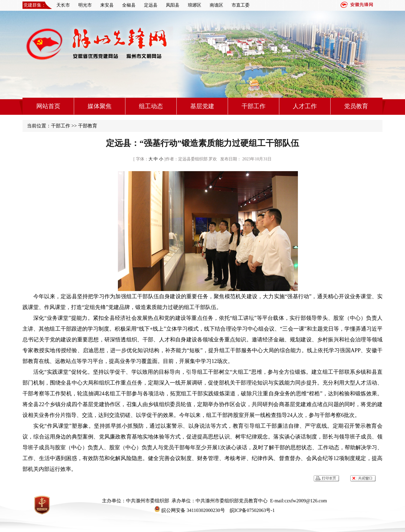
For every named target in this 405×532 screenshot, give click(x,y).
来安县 (107, 5)
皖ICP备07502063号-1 (252, 510)
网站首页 (48, 106)
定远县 (151, 5)
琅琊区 (195, 5)
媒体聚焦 (100, 106)
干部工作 (253, 106)
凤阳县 (173, 5)
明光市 (85, 5)
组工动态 (151, 106)
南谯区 (216, 5)
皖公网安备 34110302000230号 (189, 510)
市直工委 (241, 5)
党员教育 (356, 106)
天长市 (63, 5)
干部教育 (88, 126)
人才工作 (305, 106)
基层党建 (202, 106)
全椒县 (129, 5)
